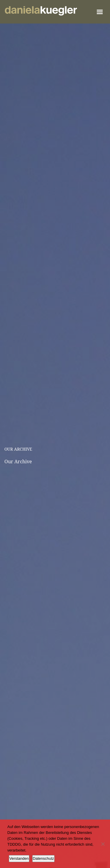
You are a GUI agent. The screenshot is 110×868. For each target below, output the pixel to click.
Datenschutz (43, 858)
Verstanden (19, 858)
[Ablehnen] (103, 844)
